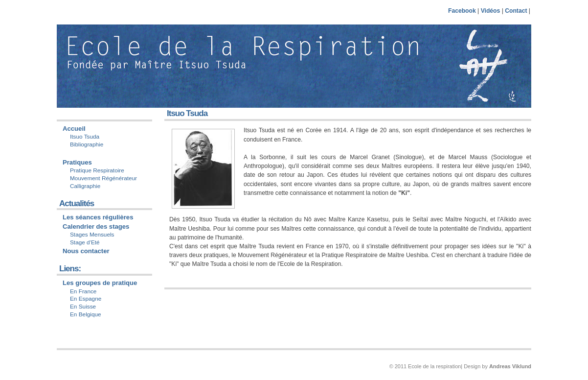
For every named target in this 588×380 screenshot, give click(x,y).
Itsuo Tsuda (85, 137)
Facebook (462, 11)
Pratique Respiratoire (97, 170)
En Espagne (86, 299)
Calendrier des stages (96, 226)
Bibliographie (87, 144)
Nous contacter (86, 251)
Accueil (74, 129)
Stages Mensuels (92, 235)
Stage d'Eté (85, 242)
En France (83, 291)
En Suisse (83, 307)
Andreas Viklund (510, 366)
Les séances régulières (98, 217)
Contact (516, 11)
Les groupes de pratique (100, 283)
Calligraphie (85, 186)
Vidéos (491, 11)
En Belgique (86, 314)
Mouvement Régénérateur (103, 178)
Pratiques (77, 162)
